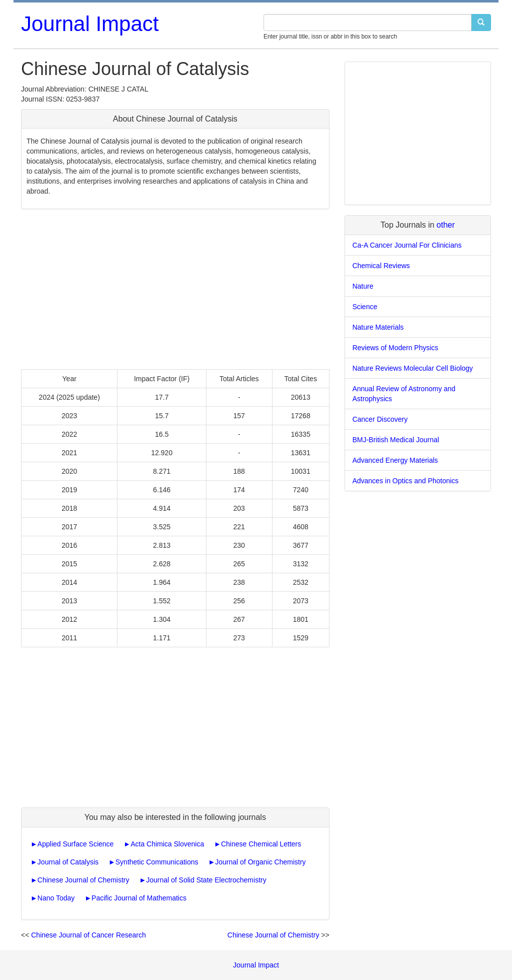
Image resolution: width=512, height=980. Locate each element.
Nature (363, 286)
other (445, 225)
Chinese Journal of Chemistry (83, 880)
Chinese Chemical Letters (261, 844)
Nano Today (56, 898)
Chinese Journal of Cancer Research (88, 935)
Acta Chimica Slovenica (167, 844)
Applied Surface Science (76, 844)
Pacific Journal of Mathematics (139, 898)
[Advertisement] (175, 289)
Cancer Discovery (380, 419)
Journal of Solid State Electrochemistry (206, 880)
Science (365, 307)
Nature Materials (378, 327)
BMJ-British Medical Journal (396, 440)
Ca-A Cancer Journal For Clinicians (407, 245)
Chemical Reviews (381, 266)
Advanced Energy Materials (395, 460)
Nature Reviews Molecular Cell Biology (413, 368)
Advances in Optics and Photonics (405, 481)
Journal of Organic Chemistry (260, 862)
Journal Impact (90, 24)
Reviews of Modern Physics (395, 348)
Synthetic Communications (157, 862)
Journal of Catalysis (68, 862)
